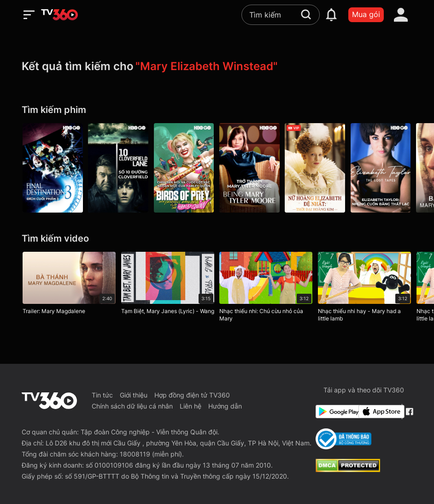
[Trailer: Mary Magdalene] (69, 285)
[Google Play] (335, 412)
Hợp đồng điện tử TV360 (192, 395)
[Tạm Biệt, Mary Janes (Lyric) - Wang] (168, 285)
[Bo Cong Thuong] (343, 439)
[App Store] (378, 412)
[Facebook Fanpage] (409, 412)
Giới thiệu (134, 395)
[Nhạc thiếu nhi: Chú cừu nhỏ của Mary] (266, 289)
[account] (401, 15)
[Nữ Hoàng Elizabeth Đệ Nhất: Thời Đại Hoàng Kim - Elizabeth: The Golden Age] (316, 168)
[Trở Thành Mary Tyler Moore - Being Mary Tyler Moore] (250, 168)
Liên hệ (191, 406)
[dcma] (348, 469)
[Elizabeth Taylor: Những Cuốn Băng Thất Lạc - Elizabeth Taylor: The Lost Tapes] (381, 168)
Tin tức (102, 395)
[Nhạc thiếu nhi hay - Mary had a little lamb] (365, 289)
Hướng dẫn (225, 406)
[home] (59, 15)
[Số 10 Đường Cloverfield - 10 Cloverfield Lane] (119, 168)
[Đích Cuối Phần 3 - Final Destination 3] (53, 168)
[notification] (331, 15)
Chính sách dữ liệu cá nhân (132, 406)
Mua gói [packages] (366, 14)
